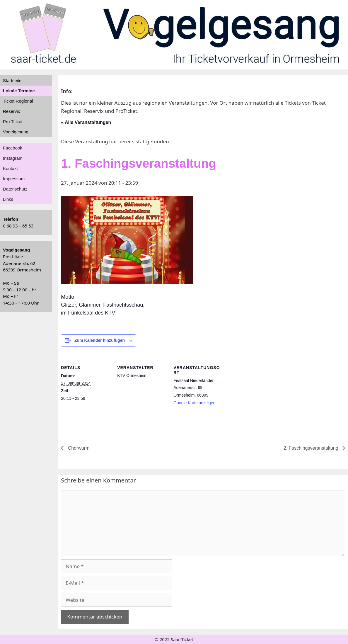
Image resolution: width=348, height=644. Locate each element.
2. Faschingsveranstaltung (312, 448)
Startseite (12, 80)
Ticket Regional (18, 101)
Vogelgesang (16, 132)
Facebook (13, 148)
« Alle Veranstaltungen (86, 122)
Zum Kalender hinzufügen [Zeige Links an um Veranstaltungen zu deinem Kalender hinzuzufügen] (100, 340)
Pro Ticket (13, 122)
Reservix (11, 111)
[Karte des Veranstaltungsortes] (261, 396)
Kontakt (10, 168)
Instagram (13, 158)
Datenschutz (15, 189)
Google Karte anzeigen (194, 403)
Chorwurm (78, 448)
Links (8, 199)
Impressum (14, 179)
